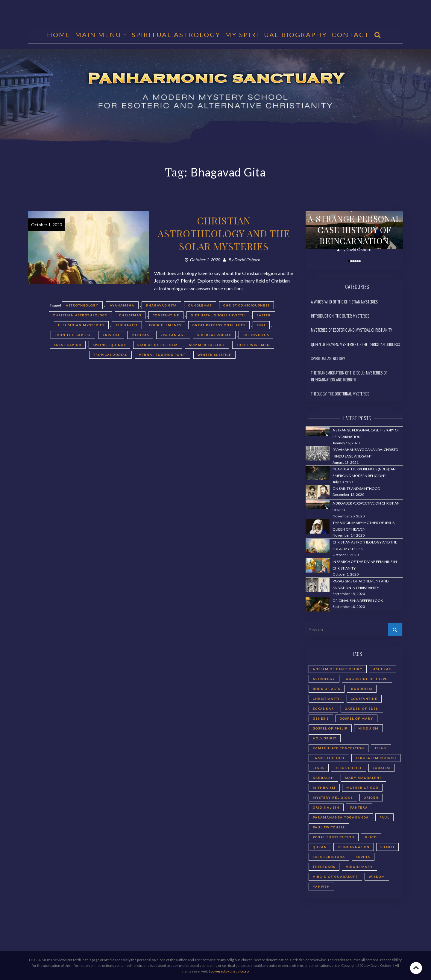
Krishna (111, 335)
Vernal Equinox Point (163, 355)
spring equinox (109, 345)
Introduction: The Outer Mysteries (340, 316)
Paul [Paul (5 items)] (384, 817)
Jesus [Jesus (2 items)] (319, 768)
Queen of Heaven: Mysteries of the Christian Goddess (355, 344)
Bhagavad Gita (161, 305)
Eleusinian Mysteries (81, 325)
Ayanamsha (122, 305)
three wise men (253, 345)
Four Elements (165, 325)
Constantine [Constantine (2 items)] (364, 699)
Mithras (140, 335)
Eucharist (127, 325)
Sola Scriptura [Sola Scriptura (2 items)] (329, 857)
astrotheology (82, 305)
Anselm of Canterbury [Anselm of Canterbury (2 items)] (338, 669)
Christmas (130, 315)
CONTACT (351, 35)
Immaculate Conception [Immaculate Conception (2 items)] (339, 748)
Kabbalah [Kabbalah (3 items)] (323, 778)
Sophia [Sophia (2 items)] (363, 857)
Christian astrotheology (80, 315)
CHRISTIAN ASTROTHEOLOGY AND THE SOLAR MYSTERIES (224, 233)
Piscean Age (173, 335)
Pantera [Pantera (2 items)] (359, 807)
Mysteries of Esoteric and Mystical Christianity (352, 330)
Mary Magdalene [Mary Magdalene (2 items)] (363, 778)
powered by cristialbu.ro (230, 971)
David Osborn (247, 260)
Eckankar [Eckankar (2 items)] (323, 709)
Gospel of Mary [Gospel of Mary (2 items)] (356, 718)
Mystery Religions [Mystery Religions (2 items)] (333, 798)
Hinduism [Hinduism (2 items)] (368, 728)
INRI (261, 325)
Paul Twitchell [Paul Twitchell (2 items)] (329, 827)
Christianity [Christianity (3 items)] (326, 699)
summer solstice (207, 345)
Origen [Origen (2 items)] (371, 798)
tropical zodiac (110, 355)
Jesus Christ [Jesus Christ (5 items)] (349, 768)
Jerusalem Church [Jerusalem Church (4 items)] (376, 758)
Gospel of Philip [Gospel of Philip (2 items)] (330, 728)
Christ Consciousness (246, 305)
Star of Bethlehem (158, 345)
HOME (59, 35)
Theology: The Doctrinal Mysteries (340, 394)
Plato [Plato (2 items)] (371, 837)
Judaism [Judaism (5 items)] (381, 768)
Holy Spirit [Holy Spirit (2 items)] (325, 738)
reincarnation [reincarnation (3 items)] (354, 847)
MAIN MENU (98, 35)
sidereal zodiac (214, 335)
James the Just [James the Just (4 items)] (329, 758)
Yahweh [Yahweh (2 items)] (321, 887)
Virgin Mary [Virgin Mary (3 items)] (359, 867)
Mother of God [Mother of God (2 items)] (362, 788)
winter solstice (214, 355)
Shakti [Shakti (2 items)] (387, 847)
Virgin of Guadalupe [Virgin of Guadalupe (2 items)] (335, 877)
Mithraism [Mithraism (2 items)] (324, 788)
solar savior (68, 345)
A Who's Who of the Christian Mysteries (344, 302)
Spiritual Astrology (176, 35)
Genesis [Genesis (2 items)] (321, 718)
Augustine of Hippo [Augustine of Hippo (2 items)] (367, 679)
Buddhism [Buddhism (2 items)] (362, 689)
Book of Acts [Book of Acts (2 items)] (327, 689)
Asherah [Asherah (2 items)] (383, 669)
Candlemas (200, 305)
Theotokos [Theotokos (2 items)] (324, 867)
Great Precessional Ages (219, 325)
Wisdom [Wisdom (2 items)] (377, 877)
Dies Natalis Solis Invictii (218, 315)
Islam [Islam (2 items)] (381, 748)
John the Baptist (73, 335)
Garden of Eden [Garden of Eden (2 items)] (362, 709)
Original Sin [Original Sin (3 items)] (326, 807)
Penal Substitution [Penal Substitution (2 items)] (334, 837)
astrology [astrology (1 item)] (324, 679)
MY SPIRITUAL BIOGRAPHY (276, 35)
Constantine (166, 315)
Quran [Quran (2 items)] (320, 847)
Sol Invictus (256, 335)
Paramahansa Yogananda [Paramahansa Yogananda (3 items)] (341, 817)
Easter (264, 315)
